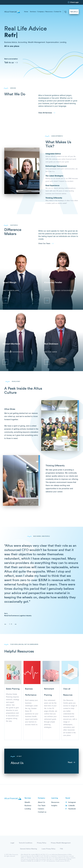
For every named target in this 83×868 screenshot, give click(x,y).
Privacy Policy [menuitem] (42, 843)
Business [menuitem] (28, 805)
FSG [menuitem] (61, 849)
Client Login (74, 2)
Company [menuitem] (40, 12)
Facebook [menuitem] (72, 809)
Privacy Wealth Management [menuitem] (61, 843)
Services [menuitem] (33, 12)
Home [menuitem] (26, 12)
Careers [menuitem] (41, 809)
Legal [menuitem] (12, 843)
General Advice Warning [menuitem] (29, 849)
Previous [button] (5, 625)
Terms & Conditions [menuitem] (26, 843)
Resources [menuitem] (49, 12)
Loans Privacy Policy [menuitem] (48, 849)
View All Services (45, 113)
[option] (41, 580)
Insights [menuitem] (54, 805)
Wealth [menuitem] (27, 802)
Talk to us (9, 62)
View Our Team (44, 243)
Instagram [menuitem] (72, 802)
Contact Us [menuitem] (58, 12)
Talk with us (74, 12)
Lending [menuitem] (28, 809)
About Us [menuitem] (41, 802)
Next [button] (15, 625)
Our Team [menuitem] (42, 805)
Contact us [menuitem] (42, 812)
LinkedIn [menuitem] (72, 805)
